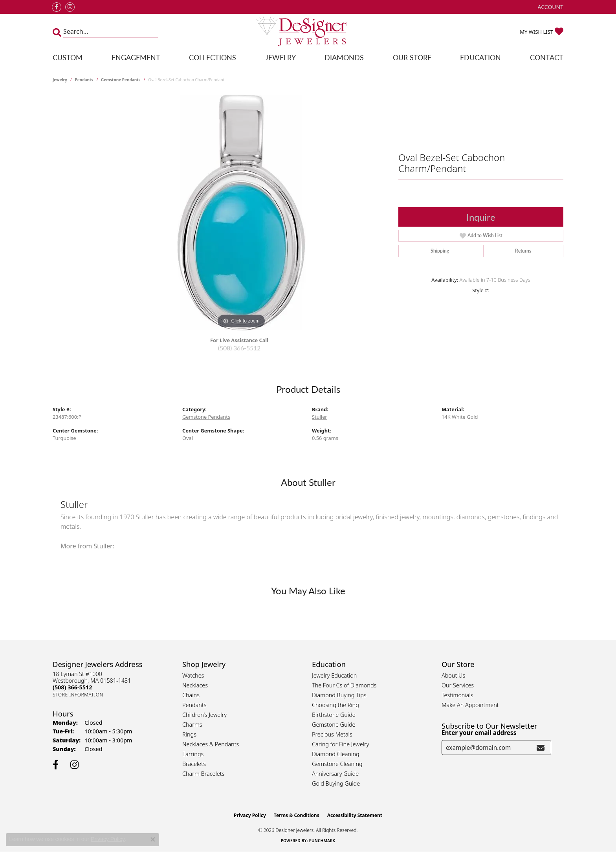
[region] (241, 213)
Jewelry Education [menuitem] (334, 675)
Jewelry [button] (280, 57)
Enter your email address (479, 733)
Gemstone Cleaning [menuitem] (337, 764)
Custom (68, 57)
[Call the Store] (72, 687)
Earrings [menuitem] (193, 754)
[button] (550, 7)
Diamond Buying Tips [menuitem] (339, 695)
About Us (453, 675)
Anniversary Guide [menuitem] (335, 774)
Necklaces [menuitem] (195, 685)
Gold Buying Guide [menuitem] (336, 783)
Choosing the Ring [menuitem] (335, 705)
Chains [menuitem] (191, 695)
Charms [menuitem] (192, 725)
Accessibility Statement (355, 815)
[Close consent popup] (153, 839)
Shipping (440, 251)
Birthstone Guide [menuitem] (334, 715)
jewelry (60, 80)
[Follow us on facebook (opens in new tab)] (57, 7)
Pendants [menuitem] (194, 705)
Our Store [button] (412, 57)
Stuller (320, 417)
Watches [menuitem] (193, 675)
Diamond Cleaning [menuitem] (336, 754)
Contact (547, 57)
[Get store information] (78, 695)
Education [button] (480, 57)
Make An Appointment (470, 705)
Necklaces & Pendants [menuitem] (211, 744)
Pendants (84, 80)
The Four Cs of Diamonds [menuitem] (344, 685)
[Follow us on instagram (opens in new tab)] (70, 7)
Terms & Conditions (297, 815)
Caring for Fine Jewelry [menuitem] (340, 744)
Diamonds (344, 57)
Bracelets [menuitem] (194, 764)
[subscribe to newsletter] (541, 748)
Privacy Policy (250, 815)
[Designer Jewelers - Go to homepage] (308, 32)
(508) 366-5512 (239, 348)
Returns (523, 251)
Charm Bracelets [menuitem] (203, 774)
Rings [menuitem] (189, 734)
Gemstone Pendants (121, 80)
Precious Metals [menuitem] (332, 734)
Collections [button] (213, 57)
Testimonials (457, 695)
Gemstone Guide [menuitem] (334, 725)
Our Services (458, 685)
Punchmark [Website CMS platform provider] (322, 841)
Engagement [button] (136, 57)
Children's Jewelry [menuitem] (204, 715)
